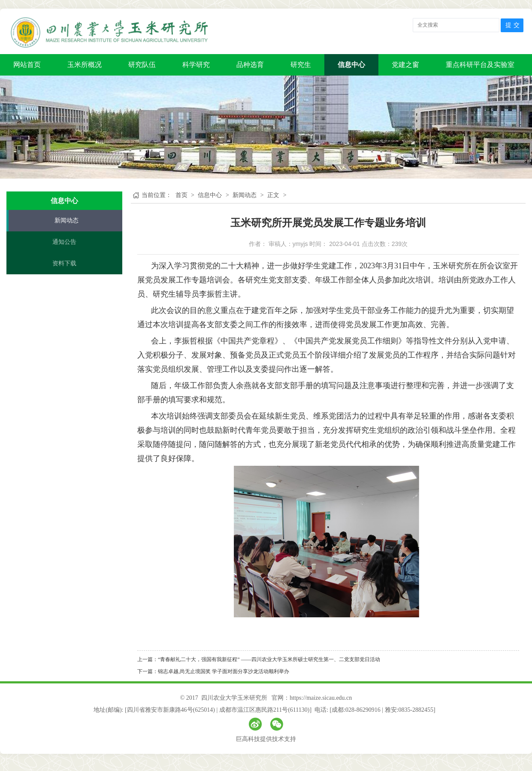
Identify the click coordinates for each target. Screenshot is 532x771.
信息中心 (351, 65)
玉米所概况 (85, 65)
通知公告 (64, 242)
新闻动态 (66, 220)
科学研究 (196, 65)
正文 (273, 195)
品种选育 (250, 65)
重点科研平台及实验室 (480, 65)
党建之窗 (405, 65)
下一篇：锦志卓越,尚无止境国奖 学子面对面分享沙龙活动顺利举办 (213, 671)
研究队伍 (142, 65)
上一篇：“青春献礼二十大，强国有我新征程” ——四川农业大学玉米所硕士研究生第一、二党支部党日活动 (259, 659)
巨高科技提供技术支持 (266, 739)
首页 (181, 195)
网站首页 (27, 65)
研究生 (301, 65)
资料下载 (64, 263)
